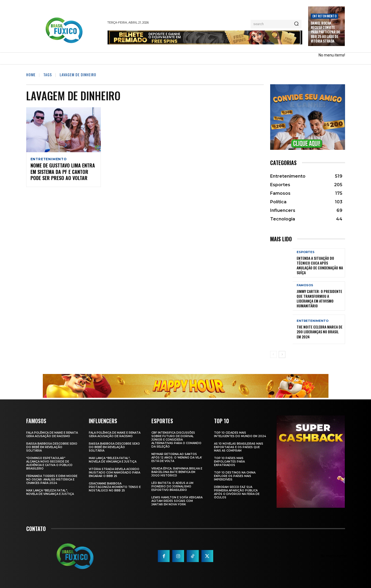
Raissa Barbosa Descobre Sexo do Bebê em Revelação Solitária (52, 447)
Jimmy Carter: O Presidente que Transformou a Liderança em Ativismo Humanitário (319, 299)
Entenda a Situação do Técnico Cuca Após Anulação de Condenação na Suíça (320, 265)
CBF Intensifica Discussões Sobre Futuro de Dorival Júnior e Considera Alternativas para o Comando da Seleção (176, 440)
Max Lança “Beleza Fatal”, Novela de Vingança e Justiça (50, 492)
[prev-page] (274, 354)
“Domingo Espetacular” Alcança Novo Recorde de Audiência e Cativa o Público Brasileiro (49, 463)
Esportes (306, 252)
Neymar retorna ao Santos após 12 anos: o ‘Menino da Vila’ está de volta (177, 458)
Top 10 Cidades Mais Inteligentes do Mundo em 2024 (240, 434)
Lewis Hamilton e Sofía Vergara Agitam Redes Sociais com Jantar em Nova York (177, 501)
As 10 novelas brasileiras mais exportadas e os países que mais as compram (239, 447)
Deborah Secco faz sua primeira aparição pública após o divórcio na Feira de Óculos (237, 492)
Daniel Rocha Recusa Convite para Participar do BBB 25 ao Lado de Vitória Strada (326, 32)
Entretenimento (324, 16)
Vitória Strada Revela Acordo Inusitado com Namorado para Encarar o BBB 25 (114, 473)
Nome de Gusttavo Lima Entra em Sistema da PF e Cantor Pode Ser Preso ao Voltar (63, 173)
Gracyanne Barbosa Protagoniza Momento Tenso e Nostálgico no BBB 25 (115, 487)
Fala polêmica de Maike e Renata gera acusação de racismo (52, 434)
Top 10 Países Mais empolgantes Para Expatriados (229, 462)
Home (31, 75)
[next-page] (282, 354)
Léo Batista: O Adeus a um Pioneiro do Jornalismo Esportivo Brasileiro (172, 486)
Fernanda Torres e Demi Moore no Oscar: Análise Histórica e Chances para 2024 (52, 480)
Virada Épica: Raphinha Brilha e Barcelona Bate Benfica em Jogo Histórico (177, 472)
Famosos (305, 285)
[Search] (296, 24)
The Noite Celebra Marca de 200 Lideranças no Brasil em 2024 (320, 332)
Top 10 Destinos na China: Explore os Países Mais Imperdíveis (235, 476)
